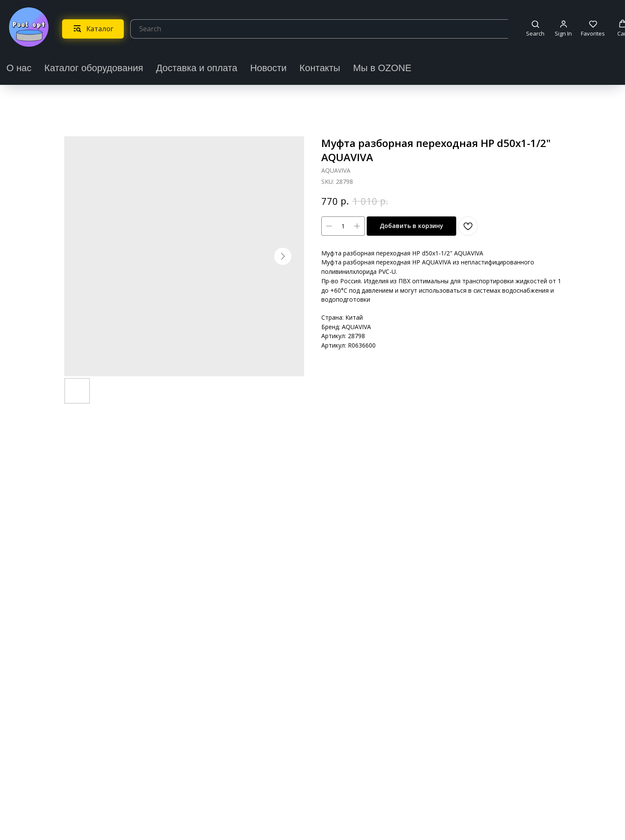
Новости (268, 68)
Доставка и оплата (197, 68)
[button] (535, 28)
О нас (19, 68)
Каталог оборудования (94, 68)
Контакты (320, 68)
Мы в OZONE (382, 68)
